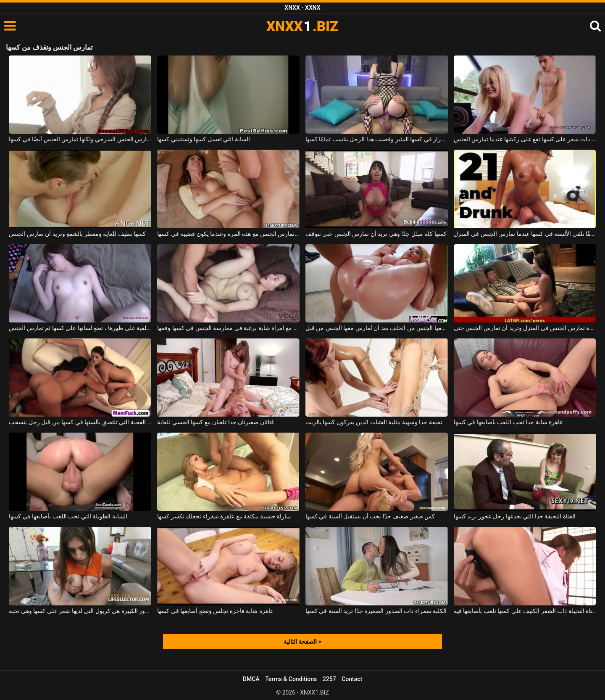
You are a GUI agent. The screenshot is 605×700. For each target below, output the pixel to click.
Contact (352, 679)
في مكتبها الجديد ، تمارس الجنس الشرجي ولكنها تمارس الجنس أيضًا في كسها (80, 139)
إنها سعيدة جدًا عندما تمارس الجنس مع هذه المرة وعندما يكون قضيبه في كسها (228, 234)
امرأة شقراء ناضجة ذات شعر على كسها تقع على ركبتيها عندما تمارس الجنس (525, 139)
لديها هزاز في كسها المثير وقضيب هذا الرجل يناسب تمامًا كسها (377, 139)
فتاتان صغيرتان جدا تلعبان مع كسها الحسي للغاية (215, 422)
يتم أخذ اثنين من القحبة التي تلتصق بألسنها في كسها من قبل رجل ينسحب (80, 422)
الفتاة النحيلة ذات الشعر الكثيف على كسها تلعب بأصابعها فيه (525, 611)
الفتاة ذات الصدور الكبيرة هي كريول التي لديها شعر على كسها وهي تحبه (80, 611)
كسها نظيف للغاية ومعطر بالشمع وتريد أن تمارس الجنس (77, 234)
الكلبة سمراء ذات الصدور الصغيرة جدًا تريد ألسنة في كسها (376, 611)
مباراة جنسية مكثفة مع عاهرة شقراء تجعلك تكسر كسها (224, 516)
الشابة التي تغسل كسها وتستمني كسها (203, 139)
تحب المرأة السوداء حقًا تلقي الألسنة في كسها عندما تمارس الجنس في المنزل (525, 234)
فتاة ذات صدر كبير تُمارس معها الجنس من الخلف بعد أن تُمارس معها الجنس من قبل (377, 328)
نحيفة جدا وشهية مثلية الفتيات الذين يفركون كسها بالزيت (374, 422)
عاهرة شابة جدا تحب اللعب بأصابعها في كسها (508, 422)
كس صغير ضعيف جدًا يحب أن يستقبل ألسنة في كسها (370, 516)
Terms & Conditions (291, 679)
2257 (329, 679)
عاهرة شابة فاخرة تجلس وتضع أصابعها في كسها (215, 611)
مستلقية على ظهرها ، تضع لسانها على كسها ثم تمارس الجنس (80, 328)
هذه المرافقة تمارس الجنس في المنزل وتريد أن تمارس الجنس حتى (525, 328)
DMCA (251, 679)
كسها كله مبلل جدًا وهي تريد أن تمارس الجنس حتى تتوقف (376, 234)
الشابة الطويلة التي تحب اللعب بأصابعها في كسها (68, 516)
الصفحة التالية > (302, 642)
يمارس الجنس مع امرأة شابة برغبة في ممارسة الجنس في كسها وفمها (228, 328)
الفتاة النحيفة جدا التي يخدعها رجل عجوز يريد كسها (515, 516)
